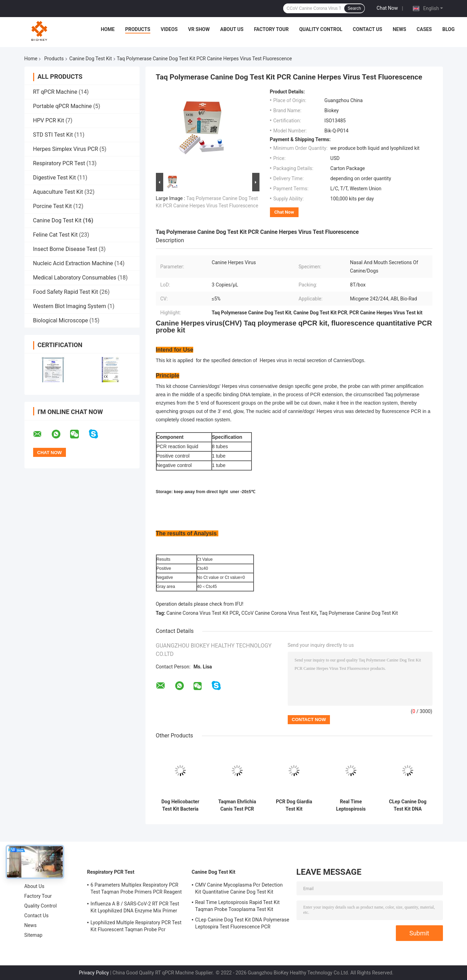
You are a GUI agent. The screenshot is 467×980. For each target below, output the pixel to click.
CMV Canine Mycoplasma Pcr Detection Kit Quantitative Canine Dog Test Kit (239, 888)
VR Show (199, 29)
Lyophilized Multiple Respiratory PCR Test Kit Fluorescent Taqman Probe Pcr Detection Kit (136, 927)
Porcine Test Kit (53, 206)
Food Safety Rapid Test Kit (66, 292)
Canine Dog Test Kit (91, 59)
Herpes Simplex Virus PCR (66, 149)
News (400, 29)
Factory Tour (271, 29)
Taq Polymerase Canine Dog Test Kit (359, 613)
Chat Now (387, 8)
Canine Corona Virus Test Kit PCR (202, 613)
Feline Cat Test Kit (55, 235)
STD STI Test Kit (53, 135)
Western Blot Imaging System (70, 306)
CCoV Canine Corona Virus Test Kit (279, 613)
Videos (169, 29)
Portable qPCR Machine (63, 106)
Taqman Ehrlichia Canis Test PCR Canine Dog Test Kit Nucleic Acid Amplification (237, 805)
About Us (232, 29)
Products (138, 29)
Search (354, 8)
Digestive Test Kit (55, 178)
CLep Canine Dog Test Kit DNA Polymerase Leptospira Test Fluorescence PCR (408, 805)
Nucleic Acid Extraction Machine (73, 263)
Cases (424, 29)
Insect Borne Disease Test (65, 249)
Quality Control (321, 29)
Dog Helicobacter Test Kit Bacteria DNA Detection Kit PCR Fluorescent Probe (180, 805)
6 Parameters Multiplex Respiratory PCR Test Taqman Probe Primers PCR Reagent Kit (136, 889)
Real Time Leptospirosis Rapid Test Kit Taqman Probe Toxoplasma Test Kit (351, 805)
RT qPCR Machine (55, 92)
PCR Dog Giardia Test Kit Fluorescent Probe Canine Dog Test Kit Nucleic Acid (294, 805)
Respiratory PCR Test (59, 163)
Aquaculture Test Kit (58, 192)
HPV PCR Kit (49, 120)
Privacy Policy (94, 973)
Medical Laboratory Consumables (75, 278)
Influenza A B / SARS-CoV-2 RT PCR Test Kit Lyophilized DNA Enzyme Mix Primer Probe (135, 908)
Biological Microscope (61, 320)
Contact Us (368, 29)
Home (108, 29)
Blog (448, 29)
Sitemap (33, 935)
